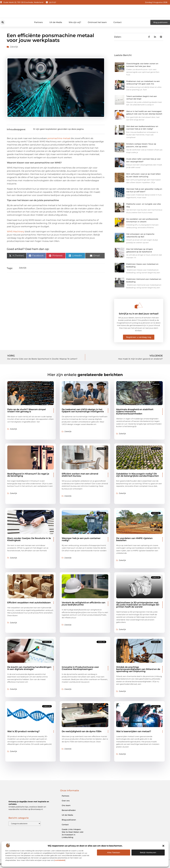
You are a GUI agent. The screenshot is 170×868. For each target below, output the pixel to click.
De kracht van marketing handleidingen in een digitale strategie (29, 668)
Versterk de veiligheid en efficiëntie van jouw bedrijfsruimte (84, 604)
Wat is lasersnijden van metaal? (134, 731)
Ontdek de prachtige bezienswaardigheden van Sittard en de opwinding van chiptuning (138, 669)
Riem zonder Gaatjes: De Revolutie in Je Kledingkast (29, 539)
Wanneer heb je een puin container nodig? (81, 539)
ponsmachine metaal (59, 138)
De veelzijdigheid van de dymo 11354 (82, 731)
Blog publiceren (69, 820)
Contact (117, 22)
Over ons (66, 801)
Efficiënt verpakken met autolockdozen (29, 603)
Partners (38, 22)
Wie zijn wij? (75, 22)
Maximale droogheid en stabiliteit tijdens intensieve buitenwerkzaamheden (135, 412)
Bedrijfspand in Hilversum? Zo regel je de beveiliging (28, 475)
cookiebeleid (60, 860)
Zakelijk (14, 47)
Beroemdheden (69, 810)
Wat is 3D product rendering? (23, 731)
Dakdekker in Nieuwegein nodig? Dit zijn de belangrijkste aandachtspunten (138, 475)
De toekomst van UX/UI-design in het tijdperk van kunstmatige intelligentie (83, 410)
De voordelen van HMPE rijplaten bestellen (134, 539)
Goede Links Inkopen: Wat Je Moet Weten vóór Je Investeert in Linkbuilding (73, 833)
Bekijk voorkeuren (148, 852)
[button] (163, 846)
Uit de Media (56, 22)
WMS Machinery (16, 232)
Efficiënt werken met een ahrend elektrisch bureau (80, 475)
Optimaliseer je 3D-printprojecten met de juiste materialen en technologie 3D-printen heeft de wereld (138, 605)
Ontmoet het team (97, 22)
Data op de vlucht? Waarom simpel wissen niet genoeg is (27, 410)
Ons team (66, 805)
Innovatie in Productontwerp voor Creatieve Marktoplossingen (80, 668)
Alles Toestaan (114, 852)
